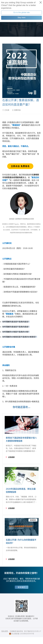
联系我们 (22, 587)
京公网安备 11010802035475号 (21, 634)
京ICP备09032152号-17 (33, 631)
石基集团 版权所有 (16, 631)
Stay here (21, 17)
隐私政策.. (5, 631)
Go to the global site (21, 12)
